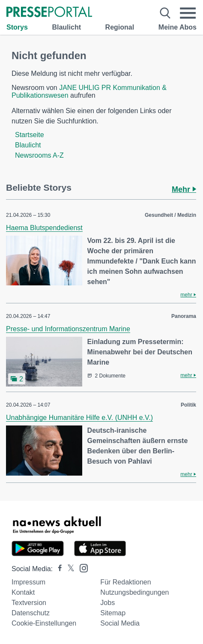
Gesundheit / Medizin (170, 215)
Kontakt (23, 592)
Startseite (30, 135)
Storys (17, 27)
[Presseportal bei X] (68, 569)
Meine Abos (178, 27)
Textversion (29, 603)
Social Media (120, 623)
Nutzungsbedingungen (134, 592)
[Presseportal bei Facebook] (57, 569)
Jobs (107, 603)
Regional (120, 27)
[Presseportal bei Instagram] (81, 568)
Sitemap (113, 613)
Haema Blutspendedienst (44, 228)
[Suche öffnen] (165, 13)
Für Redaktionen (125, 582)
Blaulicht (66, 27)
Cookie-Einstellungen (44, 623)
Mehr (184, 189)
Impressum (28, 582)
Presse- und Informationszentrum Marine (68, 329)
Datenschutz (31, 613)
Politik (188, 405)
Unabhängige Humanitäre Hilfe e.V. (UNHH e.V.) (79, 418)
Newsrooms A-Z (39, 155)
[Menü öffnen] (188, 13)
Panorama (184, 316)
